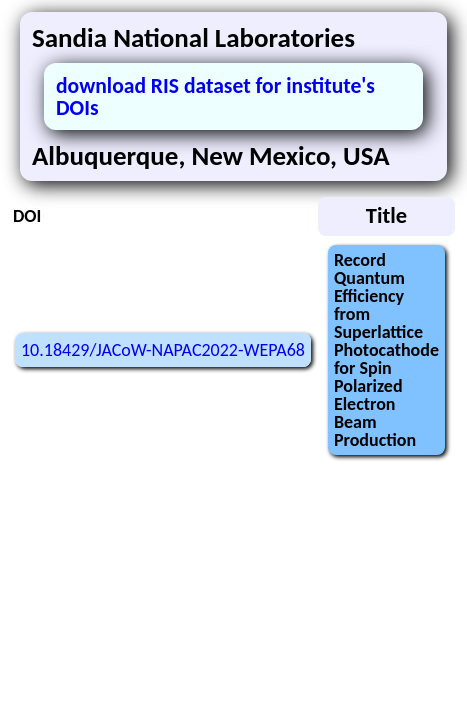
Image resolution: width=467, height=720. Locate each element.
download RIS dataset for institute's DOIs (215, 96)
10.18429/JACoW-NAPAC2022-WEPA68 (163, 350)
